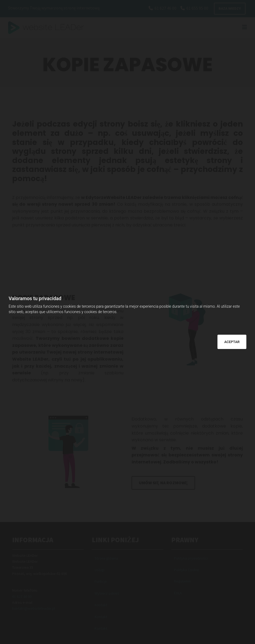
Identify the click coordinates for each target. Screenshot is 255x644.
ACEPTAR (232, 342)
